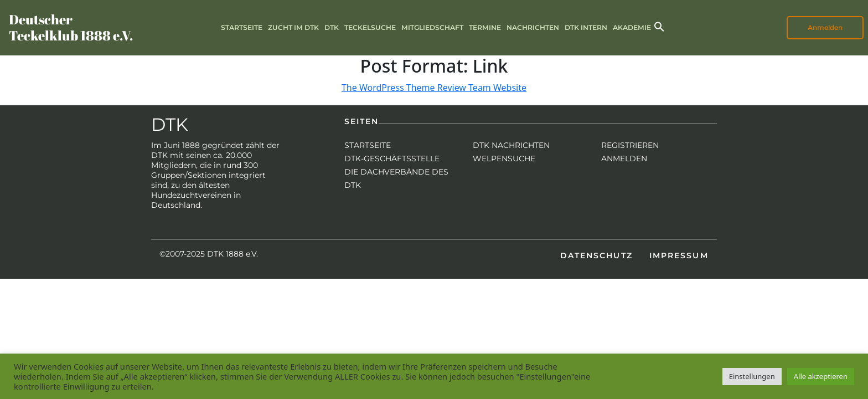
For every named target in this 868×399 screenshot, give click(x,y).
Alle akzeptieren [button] (821, 376)
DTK (332, 27)
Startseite (242, 27)
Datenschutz (596, 255)
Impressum (679, 255)
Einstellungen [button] (752, 376)
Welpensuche (504, 158)
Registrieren (630, 145)
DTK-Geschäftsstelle (392, 158)
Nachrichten (533, 27)
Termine (485, 27)
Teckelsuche (370, 27)
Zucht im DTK (293, 27)
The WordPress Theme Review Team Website (434, 88)
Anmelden (825, 27)
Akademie (632, 27)
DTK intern (586, 27)
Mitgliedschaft (432, 27)
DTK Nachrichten (511, 145)
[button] (659, 26)
